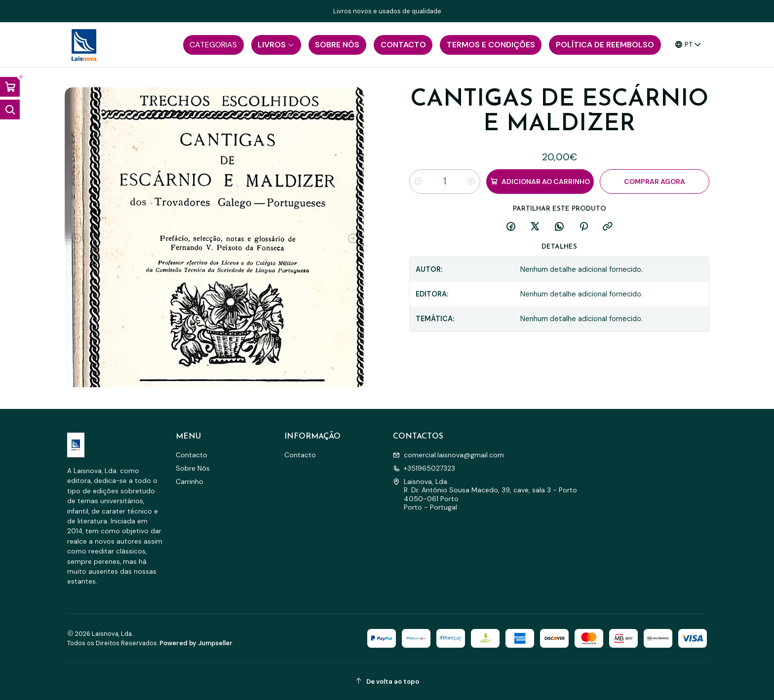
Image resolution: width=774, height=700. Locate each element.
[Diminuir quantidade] (418, 182)
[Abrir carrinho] (10, 87)
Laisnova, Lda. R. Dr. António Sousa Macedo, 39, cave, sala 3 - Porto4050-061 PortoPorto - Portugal (485, 495)
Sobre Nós (193, 468)
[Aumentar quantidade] (471, 182)
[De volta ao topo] (387, 682)
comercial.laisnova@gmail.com (448, 455)
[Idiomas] (688, 45)
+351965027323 (424, 468)
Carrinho (190, 481)
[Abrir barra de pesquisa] (10, 110)
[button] (213, 45)
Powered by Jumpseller (196, 643)
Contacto (192, 455)
